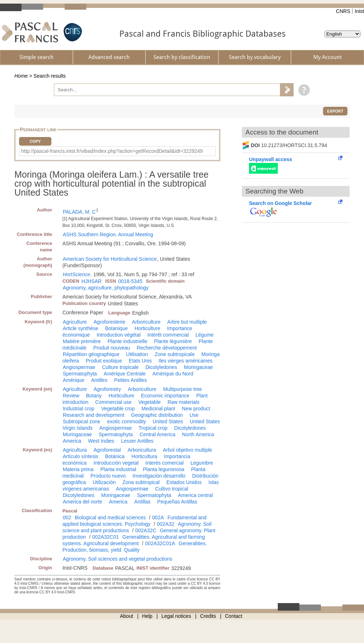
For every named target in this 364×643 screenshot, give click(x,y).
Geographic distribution (157, 415)
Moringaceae (199, 367)
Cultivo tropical (172, 489)
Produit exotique (104, 361)
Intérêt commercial (168, 335)
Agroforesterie (110, 322)
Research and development (94, 415)
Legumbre (202, 463)
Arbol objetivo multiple (187, 450)
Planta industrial (118, 469)
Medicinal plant (158, 409)
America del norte (83, 502)
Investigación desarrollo (159, 476)
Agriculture (75, 322)
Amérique (74, 380)
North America (198, 434)
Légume (205, 335)
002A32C (146, 530)
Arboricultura (142, 450)
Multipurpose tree (183, 389)
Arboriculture (146, 322)
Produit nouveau (112, 348)
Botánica (115, 456)
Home (21, 76)
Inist (359, 11)
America (72, 441)
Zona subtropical (141, 482)
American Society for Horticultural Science (110, 259)
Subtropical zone (82, 421)
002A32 (166, 524)
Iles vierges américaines (185, 361)
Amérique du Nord (173, 374)
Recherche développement (167, 348)
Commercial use (113, 402)
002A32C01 (106, 537)
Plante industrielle (127, 341)
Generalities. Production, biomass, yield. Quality (135, 547)
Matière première (82, 341)
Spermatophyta (80, 374)
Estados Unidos (184, 482)
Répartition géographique (91, 354)
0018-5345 (130, 281)
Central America (157, 434)
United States (168, 421)
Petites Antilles (131, 380)
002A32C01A (160, 543)
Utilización (104, 482)
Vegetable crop (118, 409)
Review (71, 396)
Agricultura (75, 450)
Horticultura (144, 456)
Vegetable (149, 402)
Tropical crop (153, 428)
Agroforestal (107, 450)
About (127, 616)
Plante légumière (173, 341)
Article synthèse (81, 328)
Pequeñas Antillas (177, 502)
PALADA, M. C (79, 212)
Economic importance (165, 396)
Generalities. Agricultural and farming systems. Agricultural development (134, 540)
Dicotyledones (161, 367)
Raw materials (183, 402)
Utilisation (137, 354)
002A (158, 517)
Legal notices (176, 616)
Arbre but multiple (187, 322)
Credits (208, 616)
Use (194, 415)
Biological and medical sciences (110, 517)
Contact (234, 616)
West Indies (101, 441)
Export (335, 111)
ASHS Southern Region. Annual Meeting (108, 234)
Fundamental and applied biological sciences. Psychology (135, 521)
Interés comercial (165, 463)
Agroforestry (107, 389)
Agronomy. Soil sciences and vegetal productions (118, 559)
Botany (94, 396)
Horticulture (147, 328)
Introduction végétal (119, 335)
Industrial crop (79, 409)
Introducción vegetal (116, 463)
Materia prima (78, 469)
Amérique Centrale (125, 374)
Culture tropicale (120, 367)
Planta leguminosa (164, 469)
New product (196, 409)
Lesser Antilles (137, 441)
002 (67, 517)
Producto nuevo (108, 476)
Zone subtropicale (174, 354)
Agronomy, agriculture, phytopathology (106, 288)
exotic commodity (126, 421)
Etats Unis (140, 361)
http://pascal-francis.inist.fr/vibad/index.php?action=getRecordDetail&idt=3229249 (112, 151)
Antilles (99, 380)
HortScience (77, 274)
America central (195, 495)
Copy (35, 141)
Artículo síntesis (81, 456)
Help (147, 616)
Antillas (142, 502)
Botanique (116, 328)
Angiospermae (79, 367)
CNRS (343, 11)
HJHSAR (92, 281)
